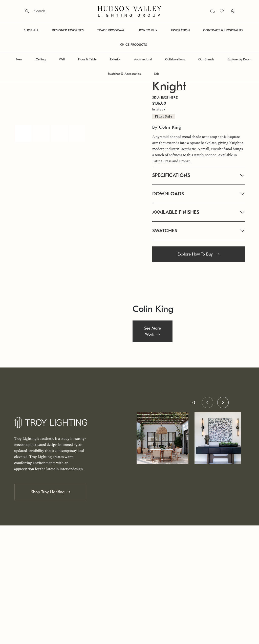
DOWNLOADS (168, 194)
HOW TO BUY (148, 30)
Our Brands (206, 59)
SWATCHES (165, 231)
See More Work (153, 331)
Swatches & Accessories (124, 74)
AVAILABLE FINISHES (176, 212)
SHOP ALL (31, 30)
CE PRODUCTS (134, 45)
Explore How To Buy (199, 254)
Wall (62, 59)
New (19, 59)
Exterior (115, 59)
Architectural (143, 59)
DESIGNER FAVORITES (68, 30)
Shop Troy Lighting (48, 492)
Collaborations (175, 59)
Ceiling (41, 59)
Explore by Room (239, 59)
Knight (169, 86)
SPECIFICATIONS (171, 175)
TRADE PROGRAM (111, 30)
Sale (157, 74)
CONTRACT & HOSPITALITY (223, 30)
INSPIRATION (180, 30)
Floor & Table (87, 59)
